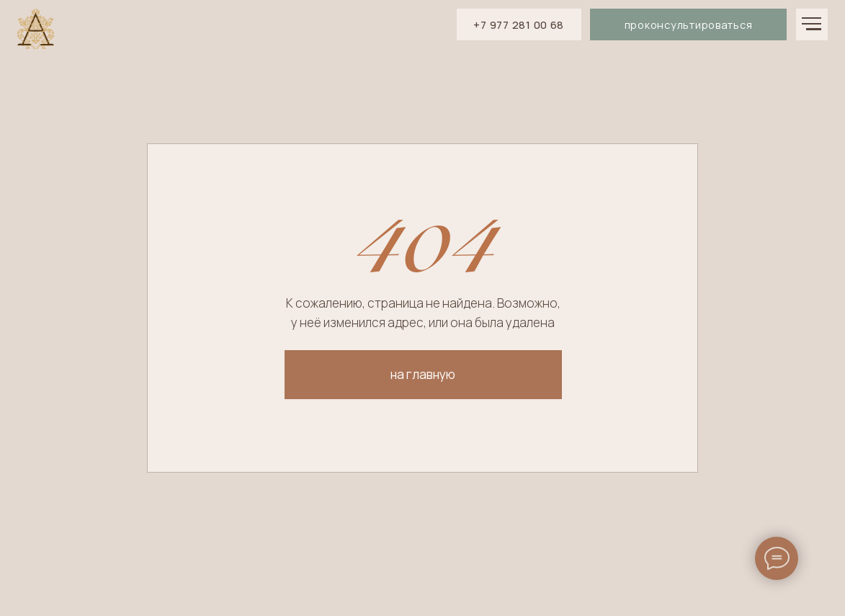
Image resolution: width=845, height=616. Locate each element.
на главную (423, 374)
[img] (35, 29)
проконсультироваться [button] (689, 24)
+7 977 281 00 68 (519, 24)
